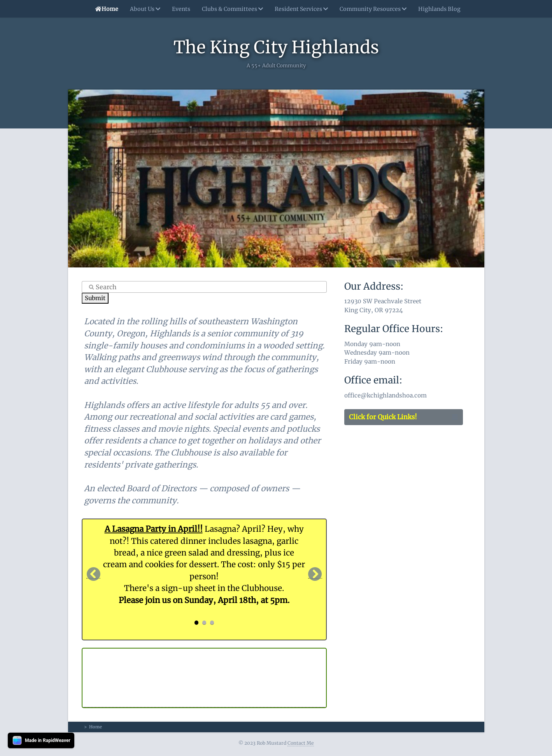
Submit (95, 298)
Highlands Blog (439, 9)
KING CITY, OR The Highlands (204, 678)
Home (105, 9)
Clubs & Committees (232, 9)
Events (181, 9)
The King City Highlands (276, 47)
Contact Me (301, 743)
